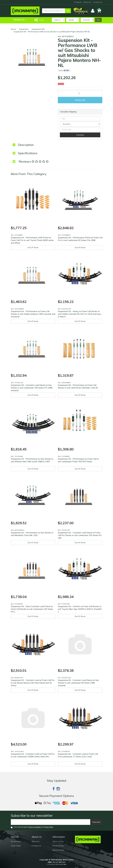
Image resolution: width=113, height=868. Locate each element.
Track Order (16, 846)
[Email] (51, 822)
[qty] (80, 119)
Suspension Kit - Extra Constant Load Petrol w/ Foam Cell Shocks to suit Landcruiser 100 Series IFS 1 (32, 609)
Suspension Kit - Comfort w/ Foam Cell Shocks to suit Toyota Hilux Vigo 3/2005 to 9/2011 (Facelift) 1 (80, 609)
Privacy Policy (49, 827)
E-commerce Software (54, 864)
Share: (64, 70)
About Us (87, 2)
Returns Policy (58, 850)
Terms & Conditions (35, 827)
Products (78, 2)
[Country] (80, 124)
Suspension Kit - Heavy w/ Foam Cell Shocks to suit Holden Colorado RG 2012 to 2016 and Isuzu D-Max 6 (80, 314)
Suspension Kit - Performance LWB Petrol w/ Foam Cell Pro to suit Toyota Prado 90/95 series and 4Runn (32, 240)
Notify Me (80, 100)
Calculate (80, 135)
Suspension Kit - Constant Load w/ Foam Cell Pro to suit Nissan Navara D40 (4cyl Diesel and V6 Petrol (33, 683)
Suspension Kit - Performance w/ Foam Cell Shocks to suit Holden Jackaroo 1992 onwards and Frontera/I (33, 314)
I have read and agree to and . (32, 827)
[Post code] (80, 129)
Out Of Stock (33, 247)
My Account (16, 841)
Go (98, 20)
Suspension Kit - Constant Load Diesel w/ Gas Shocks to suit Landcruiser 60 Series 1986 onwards (78, 683)
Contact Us (98, 2)
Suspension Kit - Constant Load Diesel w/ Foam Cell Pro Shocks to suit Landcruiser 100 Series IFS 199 (80, 535)
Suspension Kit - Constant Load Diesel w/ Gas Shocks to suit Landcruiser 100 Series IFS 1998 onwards (32, 388)
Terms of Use (58, 841)
